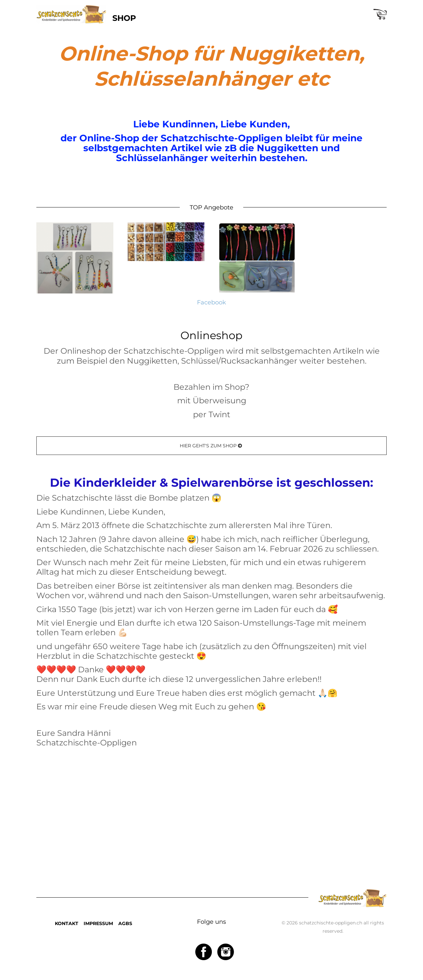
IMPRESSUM (98, 923)
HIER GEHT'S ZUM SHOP (211, 446)
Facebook (211, 302)
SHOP (124, 18)
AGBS (125, 923)
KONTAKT (67, 923)
